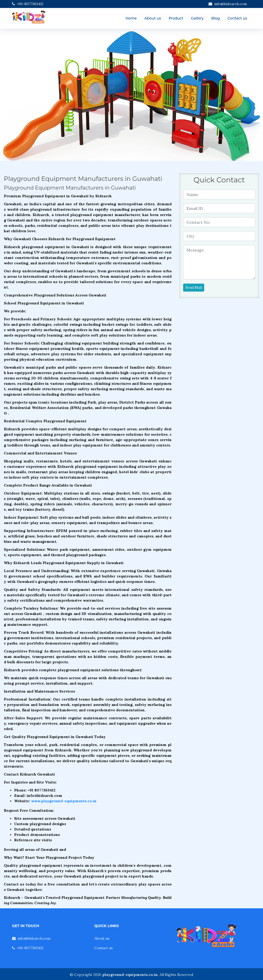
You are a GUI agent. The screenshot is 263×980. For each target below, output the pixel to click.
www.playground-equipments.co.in (64, 801)
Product (176, 18)
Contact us (237, 18)
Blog (216, 18)
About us (153, 18)
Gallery (197, 18)
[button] (20, 95)
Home (131, 18)
